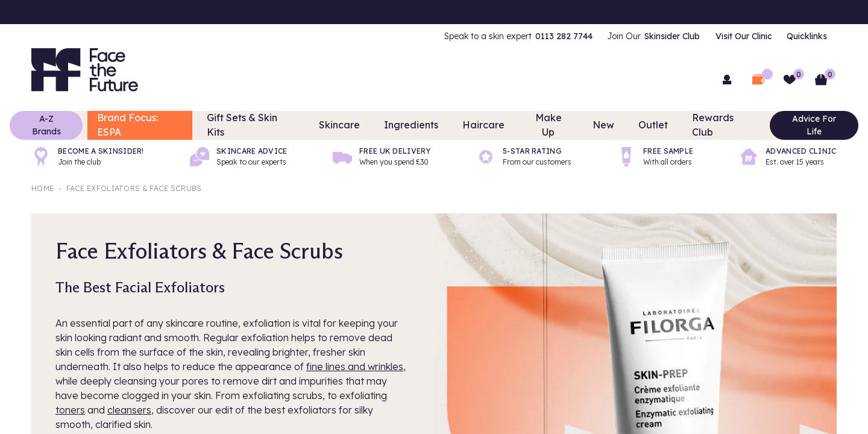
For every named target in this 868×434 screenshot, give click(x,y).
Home (42, 188)
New (594, 125)
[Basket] (821, 80)
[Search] (591, 78)
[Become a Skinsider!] (88, 157)
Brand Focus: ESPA (165, 125)
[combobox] (434, 78)
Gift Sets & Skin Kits (272, 125)
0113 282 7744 (564, 36)
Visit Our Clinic (744, 36)
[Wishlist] (790, 80)
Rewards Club (703, 125)
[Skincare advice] (239, 157)
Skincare (353, 125)
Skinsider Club (672, 36)
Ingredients (417, 125)
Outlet (640, 125)
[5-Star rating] (524, 157)
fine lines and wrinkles (355, 366)
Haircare (482, 125)
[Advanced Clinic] (788, 157)
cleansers (129, 410)
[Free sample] (655, 157)
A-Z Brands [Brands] (69, 125)
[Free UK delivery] (382, 157)
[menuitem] (518, 36)
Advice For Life (791, 125)
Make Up (542, 125)
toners (70, 410)
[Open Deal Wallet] (758, 80)
